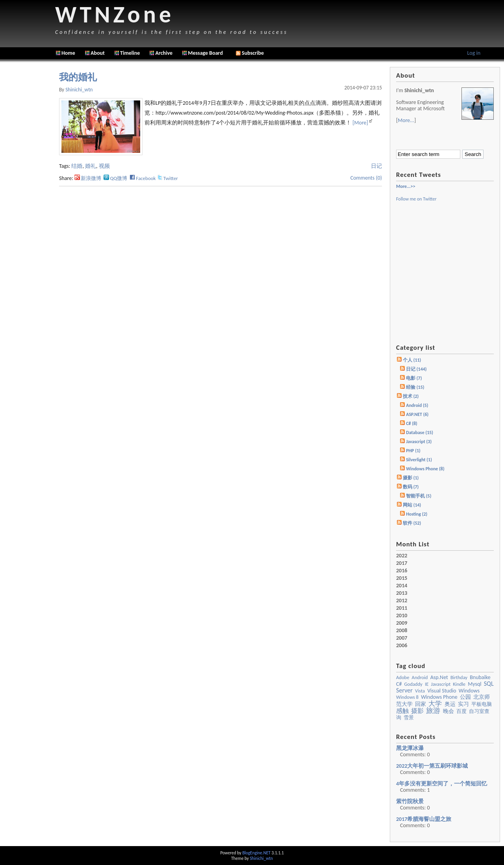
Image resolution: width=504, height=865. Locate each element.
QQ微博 (115, 178)
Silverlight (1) (419, 460)
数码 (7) (411, 487)
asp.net (439, 677)
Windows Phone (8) (425, 469)
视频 (104, 166)
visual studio (442, 691)
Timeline (130, 53)
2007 (402, 638)
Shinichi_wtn (261, 858)
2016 (402, 571)
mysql (474, 684)
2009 (402, 623)
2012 (402, 601)
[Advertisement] (28, 185)
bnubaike (480, 677)
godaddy (413, 684)
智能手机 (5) (419, 496)
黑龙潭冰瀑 (410, 748)
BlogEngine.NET (256, 853)
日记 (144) (416, 369)
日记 (376, 166)
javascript (441, 684)
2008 (402, 631)
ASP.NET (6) (417, 414)
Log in (474, 53)
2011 (402, 608)
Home (68, 53)
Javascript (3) (419, 442)
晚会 (448, 711)
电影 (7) (414, 378)
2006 (402, 646)
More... (406, 120)
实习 (463, 704)
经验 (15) (415, 387)
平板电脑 (482, 704)
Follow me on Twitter (416, 199)
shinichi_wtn (79, 90)
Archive (164, 53)
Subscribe (250, 53)
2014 (402, 586)
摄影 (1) (411, 478)
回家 (421, 704)
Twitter (168, 178)
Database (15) (420, 432)
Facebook (143, 178)
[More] (360, 123)
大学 (435, 704)
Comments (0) (366, 178)
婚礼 (91, 166)
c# (399, 684)
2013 (402, 593)
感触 (402, 711)
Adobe (403, 677)
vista (420, 691)
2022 (402, 556)
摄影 (417, 711)
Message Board (205, 53)
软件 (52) (412, 523)
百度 (461, 711)
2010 (402, 616)
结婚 (77, 166)
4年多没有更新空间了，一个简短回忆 (442, 784)
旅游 (433, 711)
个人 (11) (412, 360)
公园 (465, 697)
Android (420, 677)
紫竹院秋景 (410, 801)
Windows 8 (407, 697)
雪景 (409, 717)
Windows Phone (439, 697)
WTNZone (115, 14)
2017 (402, 563)
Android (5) (417, 405)
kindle (459, 684)
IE (427, 684)
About (98, 53)
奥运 (450, 704)
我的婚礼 (78, 77)
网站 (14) (412, 505)
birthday (459, 677)
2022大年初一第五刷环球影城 (432, 766)
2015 (402, 578)
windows (469, 691)
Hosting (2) (417, 514)
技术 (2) (411, 396)
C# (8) (412, 423)
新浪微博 (88, 178)
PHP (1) (413, 451)
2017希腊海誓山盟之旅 (424, 819)
